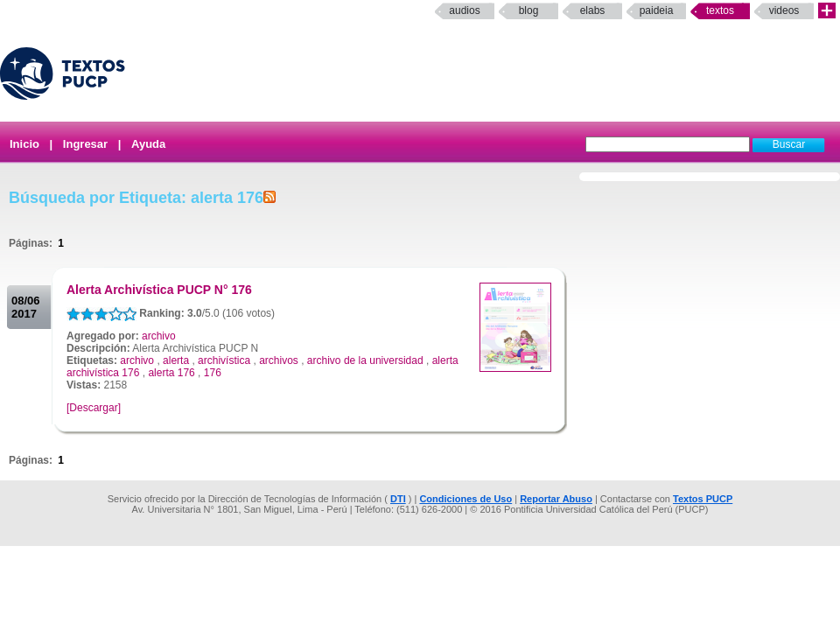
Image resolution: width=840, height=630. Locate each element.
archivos (279, 360)
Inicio (24, 144)
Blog (529, 10)
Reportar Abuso (556, 499)
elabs (593, 10)
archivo (159, 336)
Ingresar (85, 144)
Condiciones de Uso (465, 499)
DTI (398, 499)
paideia (657, 10)
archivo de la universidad (365, 360)
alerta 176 (171, 373)
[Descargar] (94, 408)
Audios (464, 10)
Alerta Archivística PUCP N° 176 (159, 290)
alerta (176, 360)
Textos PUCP (703, 499)
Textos (720, 10)
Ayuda (148, 144)
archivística (224, 360)
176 (213, 373)
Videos (784, 10)
